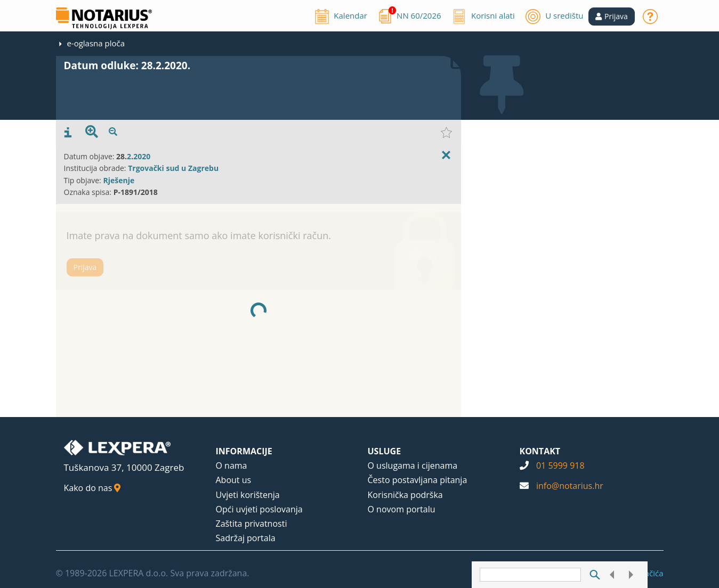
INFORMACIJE (244, 451)
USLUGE (385, 451)
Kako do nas (92, 488)
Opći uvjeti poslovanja (259, 509)
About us (234, 480)
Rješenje (119, 180)
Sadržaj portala (246, 538)
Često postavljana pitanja (418, 480)
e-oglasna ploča (96, 43)
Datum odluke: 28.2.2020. (127, 66)
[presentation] (68, 133)
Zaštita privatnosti (252, 524)
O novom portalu (402, 509)
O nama (232, 466)
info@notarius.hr (570, 486)
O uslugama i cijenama (413, 466)
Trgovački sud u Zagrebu (173, 168)
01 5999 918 (560, 466)
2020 (142, 156)
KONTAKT (540, 451)
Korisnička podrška (405, 495)
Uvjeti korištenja (248, 495)
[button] (612, 17)
